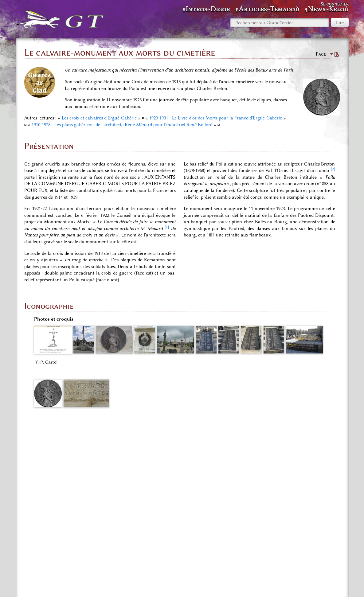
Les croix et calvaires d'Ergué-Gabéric (99, 118)
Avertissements (241, 585)
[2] (333, 169)
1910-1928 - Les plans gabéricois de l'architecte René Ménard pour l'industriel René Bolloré (122, 125)
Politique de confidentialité (136, 585)
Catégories (43, 554)
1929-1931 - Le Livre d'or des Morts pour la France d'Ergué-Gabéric (216, 118)
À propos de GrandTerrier (194, 585)
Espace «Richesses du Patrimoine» (95, 554)
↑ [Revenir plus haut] (35, 448)
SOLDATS (146, 554)
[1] (167, 227)
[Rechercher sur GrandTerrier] (280, 22)
